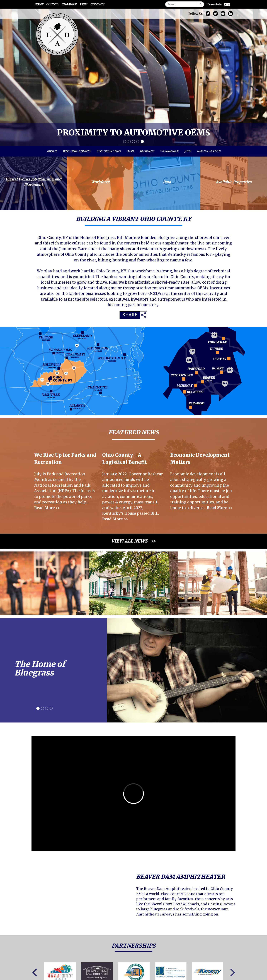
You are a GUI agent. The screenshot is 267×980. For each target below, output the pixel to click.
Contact (97, 4)
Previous (35, 973)
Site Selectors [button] (109, 151)
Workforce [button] (169, 151)
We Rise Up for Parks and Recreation (65, 459)
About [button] (52, 151)
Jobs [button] (188, 151)
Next (232, 973)
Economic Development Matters (200, 459)
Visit (84, 4)
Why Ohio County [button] (77, 151)
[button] (3, 77)
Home (39, 4)
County (52, 4)
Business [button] (147, 151)
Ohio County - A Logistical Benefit (125, 459)
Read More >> (47, 508)
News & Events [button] (209, 151)
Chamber (69, 4)
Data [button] (130, 151)
